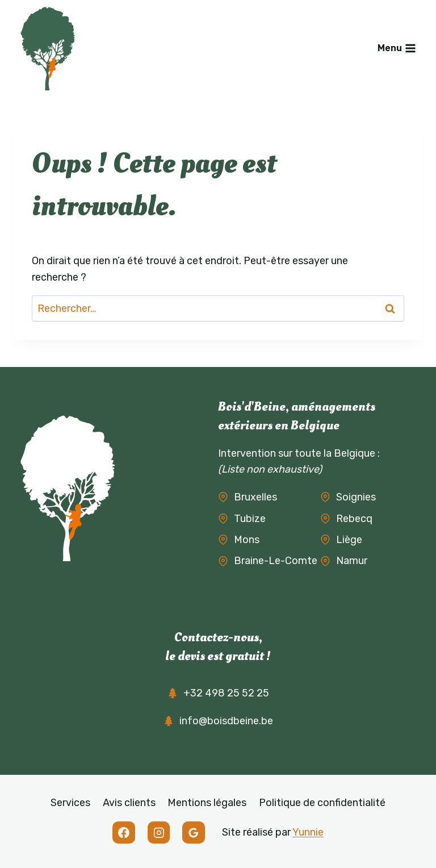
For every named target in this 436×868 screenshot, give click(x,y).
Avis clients (129, 803)
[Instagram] (159, 833)
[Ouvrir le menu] (397, 48)
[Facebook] (124, 833)
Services (70, 803)
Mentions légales (207, 803)
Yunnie (308, 832)
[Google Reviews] (194, 833)
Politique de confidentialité (322, 803)
